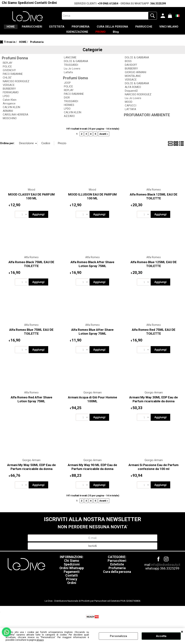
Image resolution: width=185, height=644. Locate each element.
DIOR (67, 103)
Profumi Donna (15, 63)
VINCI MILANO (57, 36)
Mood (31, 195)
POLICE (7, 72)
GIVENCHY (9, 75)
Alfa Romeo (154, 195)
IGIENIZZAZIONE (89, 36)
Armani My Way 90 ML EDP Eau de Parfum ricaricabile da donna (92, 472)
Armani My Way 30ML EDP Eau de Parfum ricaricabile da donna (154, 405)
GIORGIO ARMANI (136, 77)
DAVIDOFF (131, 70)
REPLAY (8, 68)
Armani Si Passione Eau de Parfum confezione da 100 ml (154, 472)
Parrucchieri (117, 566)
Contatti (41, 3)
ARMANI (8, 116)
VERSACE (9, 90)
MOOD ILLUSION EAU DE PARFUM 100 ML (92, 202)
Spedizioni (26, 3)
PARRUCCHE (167, 28)
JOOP (67, 88)
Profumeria (117, 573)
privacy (40, 640)
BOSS (128, 66)
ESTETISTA (68, 28)
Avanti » (104, 139)
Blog (135, 36)
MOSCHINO (10, 123)
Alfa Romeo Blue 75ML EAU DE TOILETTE (31, 337)
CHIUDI (182, 632)
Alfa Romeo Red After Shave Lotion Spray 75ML (31, 405)
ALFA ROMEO (133, 92)
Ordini (52, 3)
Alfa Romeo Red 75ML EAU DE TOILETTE (154, 337)
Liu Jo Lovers (72, 74)
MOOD (129, 107)
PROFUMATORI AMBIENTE (147, 120)
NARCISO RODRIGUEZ (16, 86)
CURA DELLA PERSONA (131, 28)
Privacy (72, 584)
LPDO (6, 101)
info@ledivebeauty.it (166, 570)
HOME (14, 28)
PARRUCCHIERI (39, 28)
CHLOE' (7, 83)
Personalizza (118, 636)
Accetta (161, 636)
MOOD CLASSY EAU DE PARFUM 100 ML (31, 202)
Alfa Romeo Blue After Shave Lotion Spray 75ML (92, 337)
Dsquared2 (131, 96)
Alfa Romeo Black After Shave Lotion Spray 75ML (92, 269)
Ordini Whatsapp (72, 573)
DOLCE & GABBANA (76, 66)
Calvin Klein (10, 105)
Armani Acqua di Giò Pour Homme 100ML (92, 405)
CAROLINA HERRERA (16, 120)
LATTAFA (130, 114)
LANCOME (70, 63)
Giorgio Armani (92, 398)
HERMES (69, 110)
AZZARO (69, 121)
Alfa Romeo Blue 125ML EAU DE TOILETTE (154, 269)
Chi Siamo (9, 3)
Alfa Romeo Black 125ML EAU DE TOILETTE (154, 202)
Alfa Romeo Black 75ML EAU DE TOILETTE (31, 269)
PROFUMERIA (96, 28)
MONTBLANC (133, 81)
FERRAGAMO (11, 98)
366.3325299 (158, 4)
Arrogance (9, 109)
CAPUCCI (131, 111)
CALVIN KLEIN (11, 112)
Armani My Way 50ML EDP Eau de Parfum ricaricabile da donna (31, 472)
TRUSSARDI (71, 70)
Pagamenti (72, 577)
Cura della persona (117, 577)
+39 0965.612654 (108, 4)
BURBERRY (9, 94)
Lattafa (68, 77)
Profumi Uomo (76, 83)
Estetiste (117, 570)
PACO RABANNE (13, 79)
